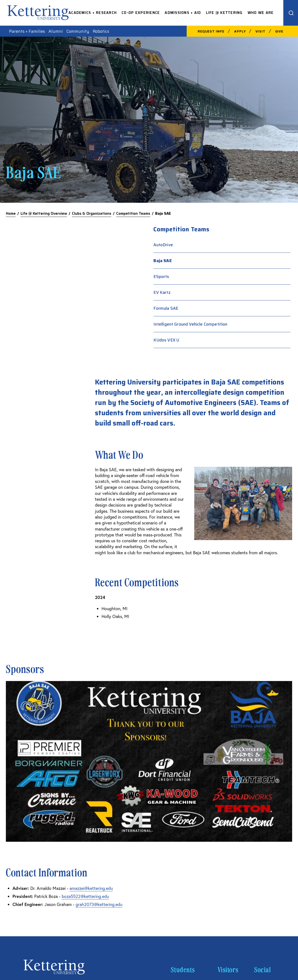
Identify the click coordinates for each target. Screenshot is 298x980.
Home (11, 213)
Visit (260, 31)
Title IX (269, 943)
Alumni (56, 31)
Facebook (264, 831)
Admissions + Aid (183, 13)
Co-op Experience (141, 13)
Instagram (264, 846)
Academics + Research (93, 13)
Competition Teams (133, 213)
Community (78, 31)
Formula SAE (227, 308)
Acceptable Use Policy (143, 943)
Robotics (101, 31)
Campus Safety (186, 831)
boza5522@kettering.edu (85, 744)
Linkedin (263, 862)
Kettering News (186, 862)
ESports (223, 277)
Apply (240, 31)
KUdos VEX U (228, 348)
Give (279, 31)
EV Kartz (223, 292)
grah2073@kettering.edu (99, 752)
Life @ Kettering (224, 13)
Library (178, 878)
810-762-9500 (36, 839)
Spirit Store (182, 846)
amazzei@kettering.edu (91, 736)
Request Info (211, 31)
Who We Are (261, 13)
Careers (225, 831)
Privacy (251, 943)
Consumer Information (183, 943)
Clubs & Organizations (92, 213)
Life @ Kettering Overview (44, 213)
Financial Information (223, 943)
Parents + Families (27, 31)
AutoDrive (225, 245)
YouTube (263, 878)
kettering (38, 13)
